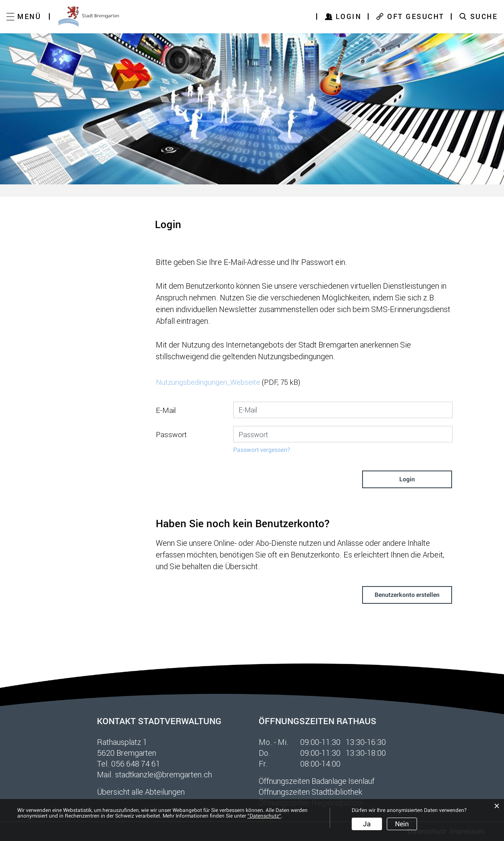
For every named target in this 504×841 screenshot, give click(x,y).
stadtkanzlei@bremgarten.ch (164, 774)
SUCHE (484, 16)
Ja (367, 824)
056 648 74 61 (136, 764)
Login (349, 16)
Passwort (171, 434)
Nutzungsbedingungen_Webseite (208, 382)
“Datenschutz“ (264, 816)
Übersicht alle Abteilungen (141, 792)
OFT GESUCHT (416, 16)
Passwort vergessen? (262, 450)
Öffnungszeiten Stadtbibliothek (310, 792)
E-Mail (166, 410)
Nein (402, 824)
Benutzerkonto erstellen (407, 595)
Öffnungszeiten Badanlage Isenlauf (317, 781)
